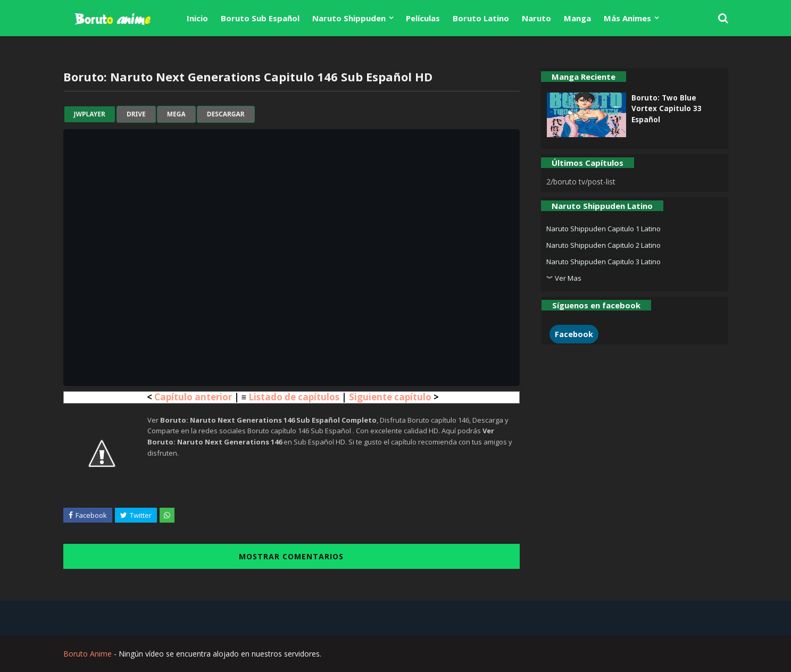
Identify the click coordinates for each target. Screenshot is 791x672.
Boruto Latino (481, 18)
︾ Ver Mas (564, 278)
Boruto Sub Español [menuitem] (260, 18)
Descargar (226, 114)
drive (136, 114)
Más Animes (627, 18)
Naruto (536, 18)
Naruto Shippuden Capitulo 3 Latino (603, 262)
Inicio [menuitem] (197, 18)
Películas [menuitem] (423, 18)
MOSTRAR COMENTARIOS (291, 556)
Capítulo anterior (193, 397)
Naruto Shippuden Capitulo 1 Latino (603, 229)
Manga (577, 18)
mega (176, 114)
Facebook (574, 334)
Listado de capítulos (294, 397)
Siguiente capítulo (390, 397)
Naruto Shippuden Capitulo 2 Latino (603, 245)
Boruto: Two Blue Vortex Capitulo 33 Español (667, 109)
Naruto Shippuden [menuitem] (349, 18)
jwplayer (90, 114)
